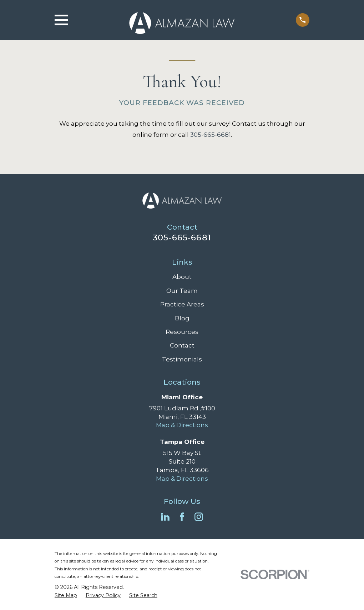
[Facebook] (182, 517)
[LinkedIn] (165, 517)
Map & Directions (182, 425)
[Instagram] (199, 517)
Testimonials (182, 359)
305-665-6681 (211, 135)
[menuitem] (66, 596)
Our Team (182, 291)
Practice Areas (182, 304)
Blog (182, 318)
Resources (182, 332)
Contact (182, 345)
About (182, 277)
